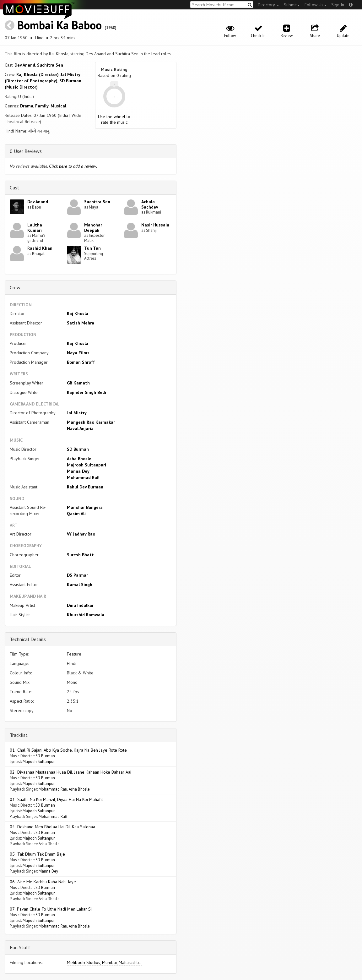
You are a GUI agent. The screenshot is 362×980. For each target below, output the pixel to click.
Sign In (338, 5)
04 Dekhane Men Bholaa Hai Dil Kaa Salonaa (52, 827)
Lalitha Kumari (35, 228)
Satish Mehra (81, 323)
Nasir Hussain (155, 225)
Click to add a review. (73, 166)
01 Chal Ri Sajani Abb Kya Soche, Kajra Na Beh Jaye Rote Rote (68, 750)
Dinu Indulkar (80, 605)
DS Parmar (77, 575)
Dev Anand (25, 65)
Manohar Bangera (85, 507)
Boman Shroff (81, 362)
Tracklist (19, 735)
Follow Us (316, 5)
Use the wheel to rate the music (114, 119)
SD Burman (78, 449)
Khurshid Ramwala (86, 615)
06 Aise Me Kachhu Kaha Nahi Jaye (43, 882)
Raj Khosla (78, 313)
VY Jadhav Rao (81, 534)
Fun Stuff (20, 947)
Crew (15, 287)
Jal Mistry (77, 413)
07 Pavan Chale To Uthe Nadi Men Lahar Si (51, 909)
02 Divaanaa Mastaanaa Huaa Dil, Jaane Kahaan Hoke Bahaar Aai (70, 772)
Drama (27, 106)
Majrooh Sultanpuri (86, 465)
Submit (292, 5)
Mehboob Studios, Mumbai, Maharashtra (104, 962)
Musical (58, 106)
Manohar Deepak (93, 228)
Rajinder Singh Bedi (86, 392)
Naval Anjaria (80, 428)
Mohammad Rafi (83, 477)
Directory (268, 5)
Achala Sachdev (150, 204)
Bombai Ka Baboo (59, 25)
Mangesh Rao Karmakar (91, 422)
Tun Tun (92, 248)
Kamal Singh (80, 585)
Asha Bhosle (79, 459)
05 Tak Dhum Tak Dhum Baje (37, 854)
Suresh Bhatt (80, 555)
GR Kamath (78, 383)
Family (42, 106)
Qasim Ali (76, 514)
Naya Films (78, 353)
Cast (15, 188)
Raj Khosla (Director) (38, 74)
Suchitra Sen (50, 65)
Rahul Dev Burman (85, 487)
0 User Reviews (26, 151)
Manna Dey (78, 471)
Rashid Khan (40, 248)
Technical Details (28, 639)
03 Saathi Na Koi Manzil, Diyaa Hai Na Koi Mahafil (56, 799)
